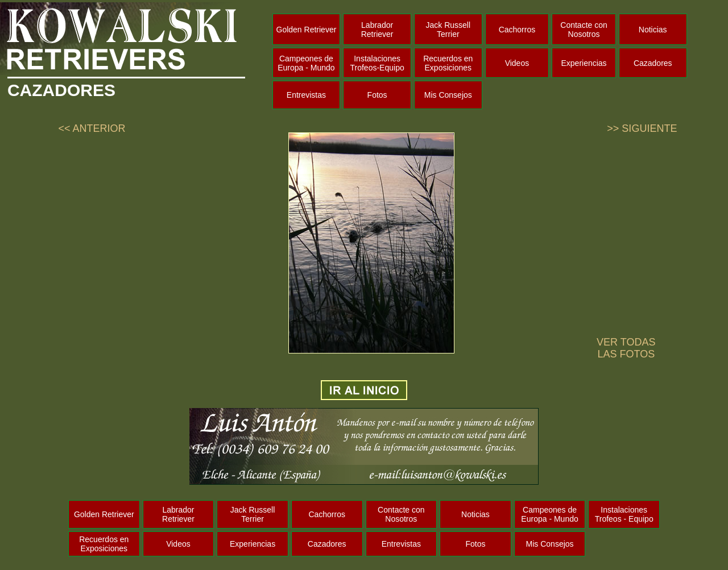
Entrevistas (306, 95)
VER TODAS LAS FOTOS (626, 348)
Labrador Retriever (377, 30)
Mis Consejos (448, 95)
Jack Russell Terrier (448, 30)
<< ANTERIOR (92, 128)
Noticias (653, 30)
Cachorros (517, 30)
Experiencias (584, 63)
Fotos (377, 95)
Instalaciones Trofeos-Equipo (377, 63)
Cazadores (653, 63)
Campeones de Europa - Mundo (306, 63)
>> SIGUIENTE (642, 128)
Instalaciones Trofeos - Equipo (624, 514)
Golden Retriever (307, 30)
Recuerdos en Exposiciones (448, 63)
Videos (517, 63)
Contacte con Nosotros (584, 30)
